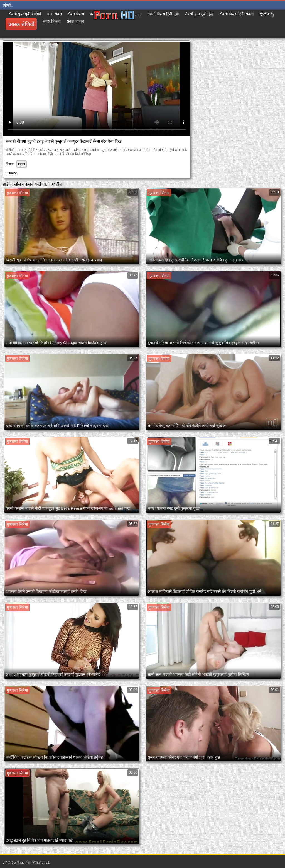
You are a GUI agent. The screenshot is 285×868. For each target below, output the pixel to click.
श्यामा (22, 164)
